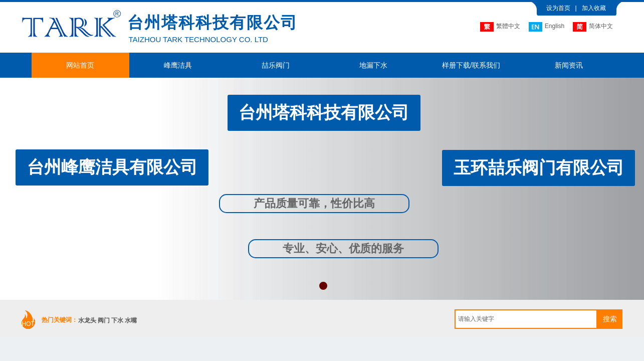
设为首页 (558, 8)
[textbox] (526, 319)
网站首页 (80, 65)
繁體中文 (500, 27)
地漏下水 (373, 65)
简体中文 (593, 27)
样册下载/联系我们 (471, 65)
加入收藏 (594, 8)
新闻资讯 (569, 65)
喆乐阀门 (276, 65)
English (547, 27)
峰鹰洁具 (178, 65)
